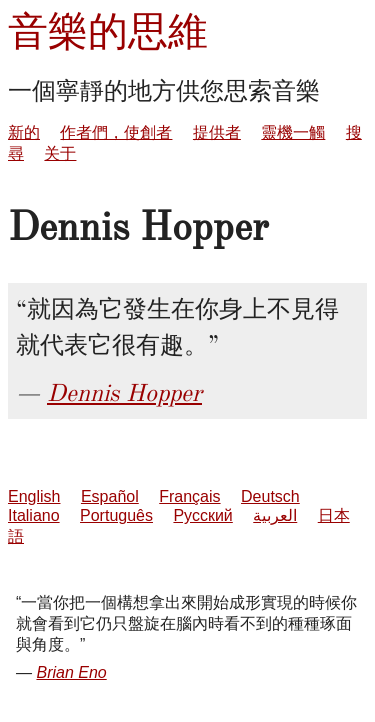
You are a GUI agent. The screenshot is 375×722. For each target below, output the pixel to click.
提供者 (217, 132)
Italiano (34, 515)
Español (110, 496)
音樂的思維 (108, 31)
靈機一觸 (293, 132)
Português (116, 515)
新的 (24, 132)
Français (189, 496)
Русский (202, 515)
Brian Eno (71, 672)
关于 (60, 153)
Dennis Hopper (124, 393)
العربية (275, 515)
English (34, 496)
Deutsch (270, 496)
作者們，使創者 (116, 132)
